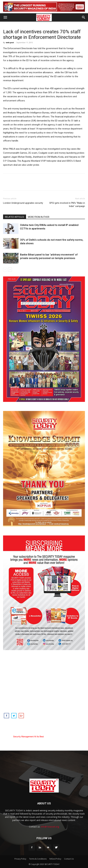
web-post (10, 42)
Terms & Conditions (38, 859)
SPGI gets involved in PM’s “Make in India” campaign (67, 205)
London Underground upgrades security (23, 203)
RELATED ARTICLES (15, 217)
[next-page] (10, 270)
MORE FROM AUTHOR (39, 217)
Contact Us (69, 859)
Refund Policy (55, 859)
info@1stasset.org (50, 827)
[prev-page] (5, 270)
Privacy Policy (20, 859)
